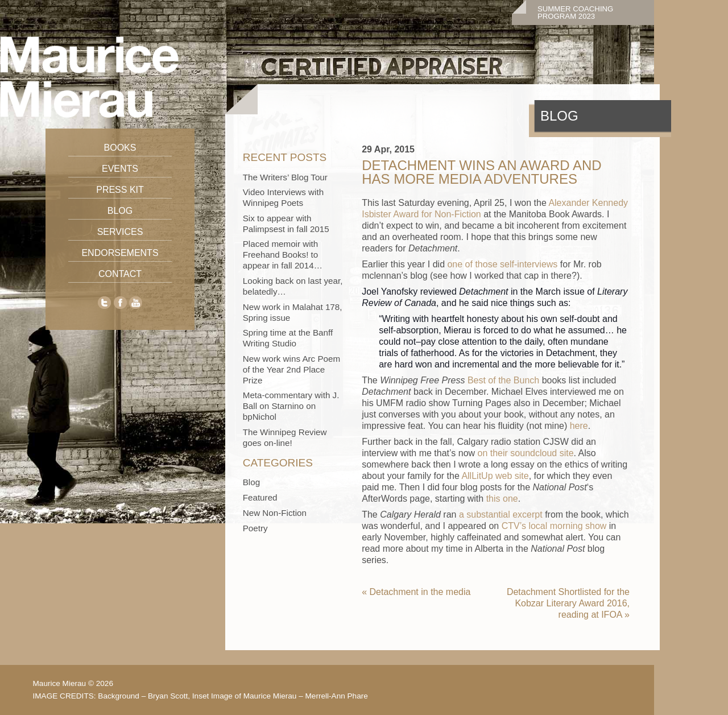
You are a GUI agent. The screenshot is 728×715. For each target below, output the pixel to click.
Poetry (255, 528)
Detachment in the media (416, 592)
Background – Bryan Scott (143, 696)
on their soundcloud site (526, 453)
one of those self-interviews (502, 264)
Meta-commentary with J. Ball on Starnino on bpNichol (291, 406)
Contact (120, 274)
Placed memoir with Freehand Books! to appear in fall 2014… (283, 255)
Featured (260, 497)
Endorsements (120, 253)
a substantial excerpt (501, 514)
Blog (120, 211)
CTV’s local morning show (554, 526)
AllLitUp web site (495, 476)
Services (120, 232)
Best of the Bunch (503, 380)
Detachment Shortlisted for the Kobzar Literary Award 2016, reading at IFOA (568, 603)
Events (120, 169)
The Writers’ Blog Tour (285, 177)
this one (502, 499)
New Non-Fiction (275, 513)
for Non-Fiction (450, 214)
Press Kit (120, 190)
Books (120, 148)
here (579, 426)
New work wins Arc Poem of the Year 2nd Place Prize (291, 369)
